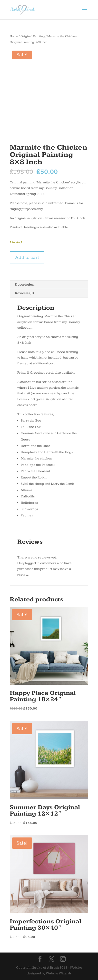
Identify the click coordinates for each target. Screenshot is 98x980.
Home (14, 36)
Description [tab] (25, 285)
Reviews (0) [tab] (24, 293)
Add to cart (27, 257)
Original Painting (33, 36)
